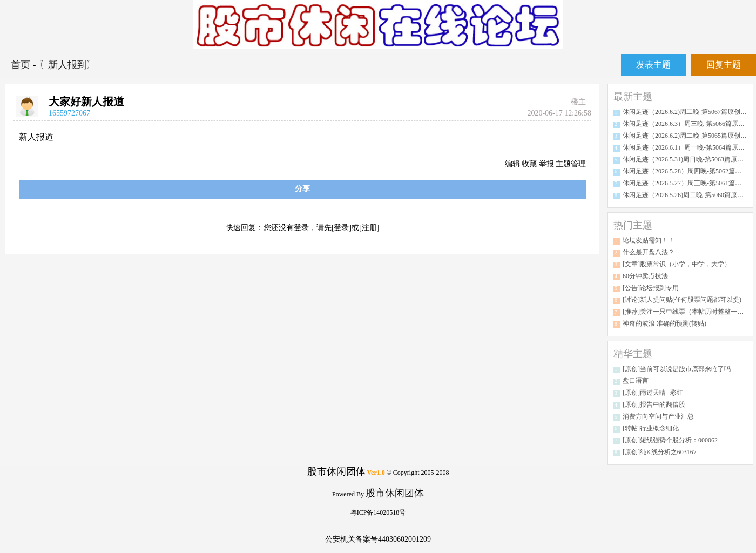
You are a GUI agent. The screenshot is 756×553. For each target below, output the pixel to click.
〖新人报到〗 (67, 65)
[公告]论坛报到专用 (651, 288)
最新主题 (633, 97)
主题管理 (571, 164)
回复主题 (724, 65)
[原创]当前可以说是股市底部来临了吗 (677, 369)
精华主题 (633, 354)
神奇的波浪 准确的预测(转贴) (664, 323)
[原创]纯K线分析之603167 (660, 452)
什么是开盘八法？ (649, 252)
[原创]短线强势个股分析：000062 (670, 440)
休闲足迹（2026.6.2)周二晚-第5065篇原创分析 (688, 136)
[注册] (369, 228)
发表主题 (653, 65)
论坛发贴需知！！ (649, 240)
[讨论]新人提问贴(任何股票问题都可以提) (682, 300)
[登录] (342, 228)
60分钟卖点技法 (645, 276)
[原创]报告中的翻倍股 (654, 404)
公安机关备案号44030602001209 (378, 539)
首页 (22, 65)
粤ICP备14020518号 (378, 512)
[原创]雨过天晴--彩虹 (653, 393)
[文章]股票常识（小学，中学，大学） (677, 264)
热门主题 (633, 225)
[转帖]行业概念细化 (651, 428)
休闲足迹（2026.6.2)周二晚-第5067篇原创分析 (688, 112)
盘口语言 (636, 381)
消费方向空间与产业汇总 (658, 416)
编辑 (512, 164)
